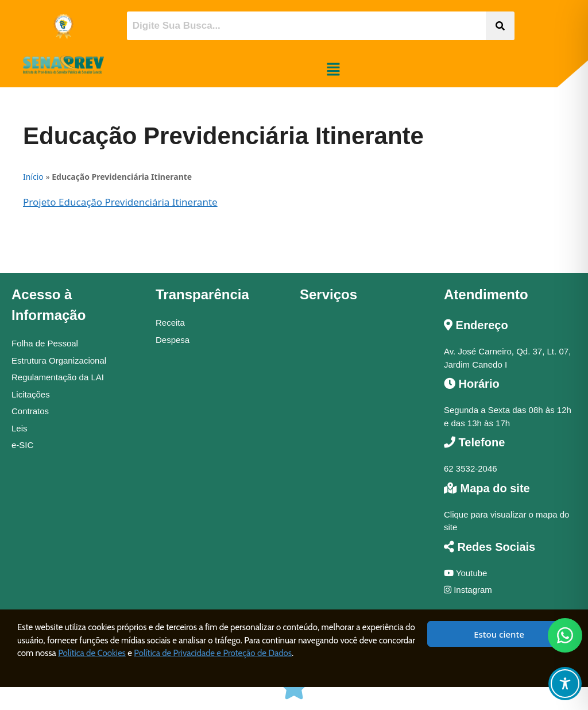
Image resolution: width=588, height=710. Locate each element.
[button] (333, 70)
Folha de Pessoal (45, 343)
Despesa (173, 340)
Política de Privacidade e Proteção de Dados (213, 653)
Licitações (31, 394)
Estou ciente (499, 634)
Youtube (465, 573)
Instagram (468, 590)
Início (33, 177)
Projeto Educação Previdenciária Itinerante (120, 202)
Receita (170, 323)
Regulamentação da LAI (58, 377)
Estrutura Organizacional (59, 360)
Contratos (30, 411)
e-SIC (22, 445)
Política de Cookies (92, 653)
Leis (20, 428)
